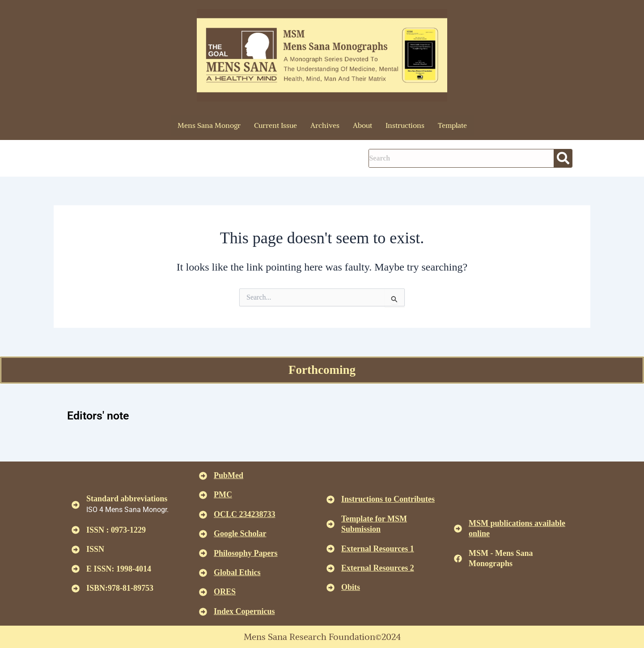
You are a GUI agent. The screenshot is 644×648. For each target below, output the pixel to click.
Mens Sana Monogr (209, 125)
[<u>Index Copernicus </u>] (203, 612)
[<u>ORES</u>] (203, 592)
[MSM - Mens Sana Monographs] (458, 559)
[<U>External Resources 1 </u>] (330, 549)
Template (452, 125)
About (362, 125)
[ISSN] (76, 550)
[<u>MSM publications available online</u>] (458, 529)
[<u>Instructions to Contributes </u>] (330, 500)
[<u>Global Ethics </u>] (203, 573)
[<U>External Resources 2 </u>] (330, 568)
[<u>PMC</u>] (203, 495)
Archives (325, 125)
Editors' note (104, 415)
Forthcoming (322, 370)
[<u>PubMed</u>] (203, 476)
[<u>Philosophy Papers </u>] (203, 553)
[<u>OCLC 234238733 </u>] (203, 515)
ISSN (95, 549)
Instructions (405, 125)
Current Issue (275, 125)
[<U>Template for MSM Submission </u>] (330, 524)
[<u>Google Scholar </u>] (203, 534)
